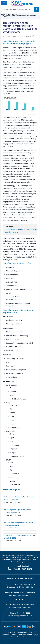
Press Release (12, 14)
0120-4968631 (30, 593)
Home (3, 14)
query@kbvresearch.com (23, 595)
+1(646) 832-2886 (23, 569)
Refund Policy (32, 635)
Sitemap (26, 637)
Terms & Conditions (18, 635)
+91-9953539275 (17, 593)
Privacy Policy (16, 637)
